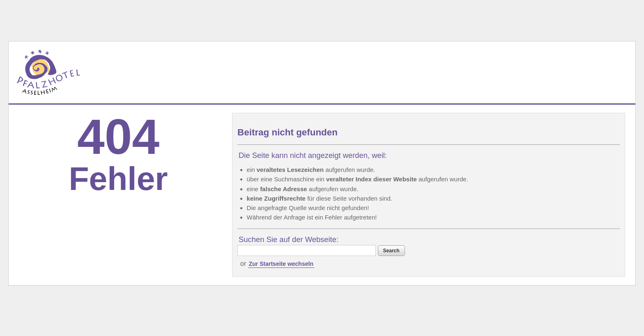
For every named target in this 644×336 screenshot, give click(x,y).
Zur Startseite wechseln (281, 264)
